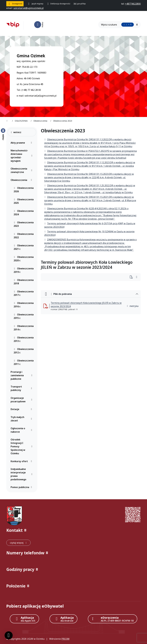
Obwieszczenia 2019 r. (24, 270)
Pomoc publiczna (22, 487)
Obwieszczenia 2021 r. (24, 247)
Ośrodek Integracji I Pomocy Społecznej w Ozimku (22, 446)
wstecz (16, 132)
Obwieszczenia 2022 (24, 236)
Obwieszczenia (22, 180)
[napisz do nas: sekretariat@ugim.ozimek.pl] (28, 8)
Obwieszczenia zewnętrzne (22, 170)
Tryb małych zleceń (22, 419)
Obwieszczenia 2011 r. (24, 362)
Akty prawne (22, 143)
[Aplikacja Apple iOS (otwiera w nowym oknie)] (24, 619)
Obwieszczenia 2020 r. (24, 259)
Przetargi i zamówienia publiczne (22, 375)
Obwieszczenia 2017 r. (24, 293)
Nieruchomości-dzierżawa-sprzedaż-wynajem (22, 156)
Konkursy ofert (22, 461)
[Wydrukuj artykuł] (132, 277)
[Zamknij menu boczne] (3, 134)
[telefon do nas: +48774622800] (133, 4)
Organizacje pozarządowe (22, 400)
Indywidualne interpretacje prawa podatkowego (22, 474)
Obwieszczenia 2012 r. (24, 351)
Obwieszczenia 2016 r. (24, 305)
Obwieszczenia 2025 (24, 201)
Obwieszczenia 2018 (24, 282)
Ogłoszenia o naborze (22, 430)
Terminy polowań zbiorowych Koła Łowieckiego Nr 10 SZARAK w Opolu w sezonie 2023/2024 (89, 233)
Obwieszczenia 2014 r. (24, 328)
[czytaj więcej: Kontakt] (18, 543)
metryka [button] (133, 306)
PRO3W (65, 639)
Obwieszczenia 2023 (24, 224)
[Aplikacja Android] (63, 619)
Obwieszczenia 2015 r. (24, 316)
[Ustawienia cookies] (9, 635)
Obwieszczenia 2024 (24, 213)
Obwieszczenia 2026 (24, 190)
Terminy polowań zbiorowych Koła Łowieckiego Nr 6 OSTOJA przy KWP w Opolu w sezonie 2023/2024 (90, 225)
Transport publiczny (22, 388)
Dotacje (22, 409)
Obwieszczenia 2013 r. (24, 339)
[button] (73, 530)
